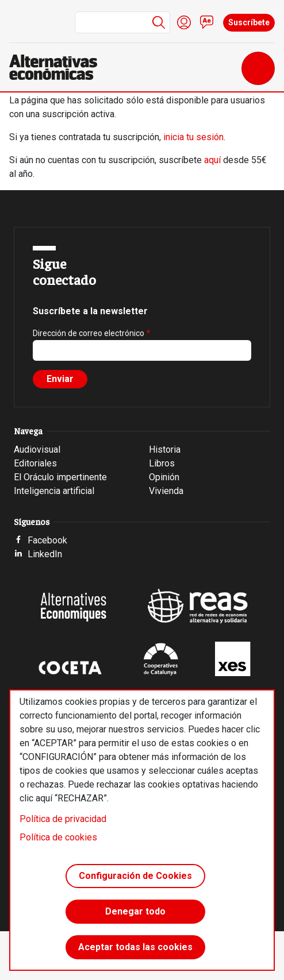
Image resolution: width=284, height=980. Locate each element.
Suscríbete (249, 22)
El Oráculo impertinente (60, 477)
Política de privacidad (63, 819)
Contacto (207, 22)
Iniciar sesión (184, 22)
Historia (165, 450)
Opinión (164, 477)
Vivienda (166, 491)
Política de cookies (58, 837)
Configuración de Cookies (135, 876)
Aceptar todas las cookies (135, 947)
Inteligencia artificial (54, 491)
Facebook (47, 540)
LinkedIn (45, 554)
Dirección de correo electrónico (89, 333)
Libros (162, 463)
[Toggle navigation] (258, 68)
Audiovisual (37, 450)
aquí (212, 160)
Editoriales (35, 463)
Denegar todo (135, 911)
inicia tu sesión (193, 137)
